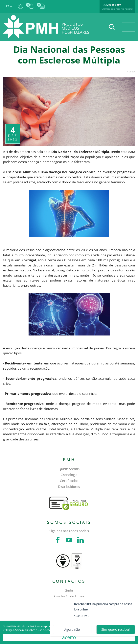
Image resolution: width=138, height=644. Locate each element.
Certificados (69, 481)
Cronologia (69, 475)
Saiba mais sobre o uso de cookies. (36, 630)
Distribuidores (69, 487)
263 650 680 (114, 5)
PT (9, 6)
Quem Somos (69, 469)
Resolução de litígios (69, 596)
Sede (69, 590)
